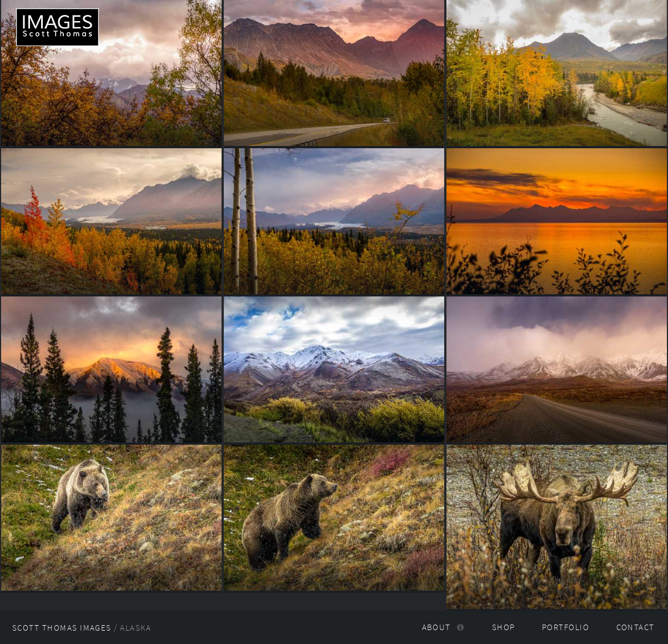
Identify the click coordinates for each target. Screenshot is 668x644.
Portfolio (566, 627)
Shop (504, 627)
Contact (636, 627)
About (436, 627)
